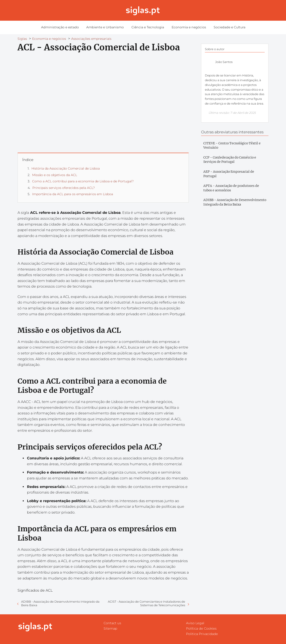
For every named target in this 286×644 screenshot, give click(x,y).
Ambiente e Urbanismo (106, 27)
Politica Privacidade (202, 634)
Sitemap (110, 628)
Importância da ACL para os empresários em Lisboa (73, 194)
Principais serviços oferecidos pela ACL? (64, 188)
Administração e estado (63, 27)
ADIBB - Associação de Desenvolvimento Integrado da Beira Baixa (60, 603)
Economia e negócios (187, 27)
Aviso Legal (195, 623)
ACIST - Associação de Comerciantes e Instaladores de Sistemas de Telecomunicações (146, 603)
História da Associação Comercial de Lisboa (66, 168)
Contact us (112, 623)
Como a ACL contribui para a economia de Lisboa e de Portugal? (83, 181)
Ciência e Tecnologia (147, 27)
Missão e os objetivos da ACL (55, 175)
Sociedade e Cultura (226, 27)
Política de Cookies (201, 628)
